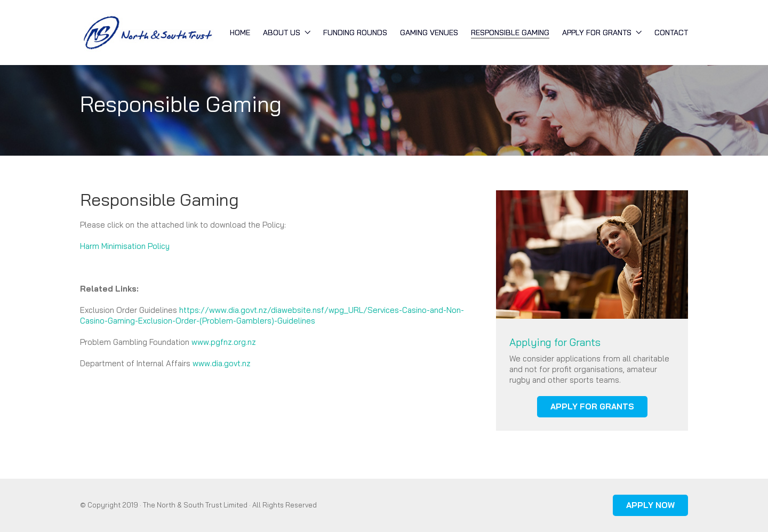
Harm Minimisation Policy (125, 246)
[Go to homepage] (147, 33)
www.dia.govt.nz (222, 363)
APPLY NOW (650, 505)
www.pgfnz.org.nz (224, 342)
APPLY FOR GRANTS (592, 406)
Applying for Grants (555, 342)
